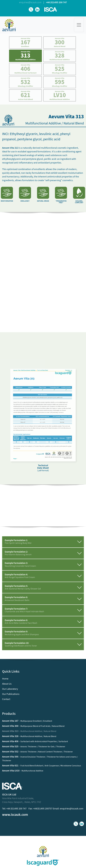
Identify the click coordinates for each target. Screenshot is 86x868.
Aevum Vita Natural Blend (60, 42)
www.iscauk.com (15, 815)
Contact (6, 699)
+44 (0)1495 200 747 (56, 2)
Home (5, 679)
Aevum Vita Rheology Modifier (60, 69)
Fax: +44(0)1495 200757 (41, 809)
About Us (7, 684)
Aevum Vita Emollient (25, 42)
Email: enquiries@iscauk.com (68, 809)
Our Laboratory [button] (10, 689)
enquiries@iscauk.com (30, 2)
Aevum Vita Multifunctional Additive (25, 56)
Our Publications (11, 694)
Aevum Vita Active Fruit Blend (25, 95)
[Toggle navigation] (79, 25)
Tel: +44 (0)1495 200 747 (14, 809)
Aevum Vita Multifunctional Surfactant (25, 69)
